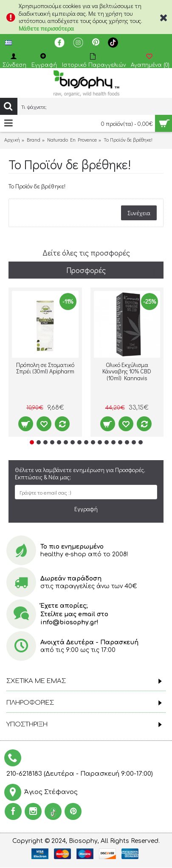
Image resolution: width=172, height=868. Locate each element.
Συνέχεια (139, 213)
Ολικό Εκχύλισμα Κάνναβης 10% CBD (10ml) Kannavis (127, 372)
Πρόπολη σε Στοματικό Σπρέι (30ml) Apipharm (45, 368)
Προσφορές (86, 270)
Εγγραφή (86, 509)
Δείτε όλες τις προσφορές (86, 253)
